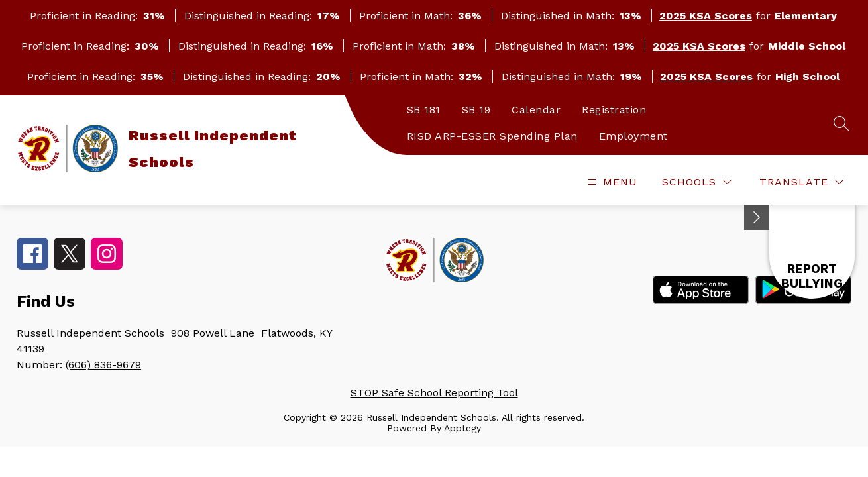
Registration (614, 110)
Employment (633, 136)
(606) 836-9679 (103, 365)
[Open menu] (611, 182)
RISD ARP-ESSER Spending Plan (492, 136)
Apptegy (462, 428)
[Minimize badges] (757, 217)
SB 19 (476, 110)
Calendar (536, 110)
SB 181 (424, 110)
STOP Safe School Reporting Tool (434, 393)
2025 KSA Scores (706, 16)
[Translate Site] (801, 182)
